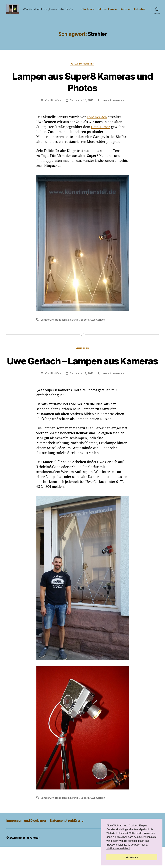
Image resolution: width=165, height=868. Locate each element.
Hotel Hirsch (101, 137)
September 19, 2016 (82, 110)
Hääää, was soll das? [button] (118, 848)
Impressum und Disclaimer (27, 842)
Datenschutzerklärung (69, 842)
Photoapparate (60, 329)
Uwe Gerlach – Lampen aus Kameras (82, 376)
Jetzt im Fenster (122, 12)
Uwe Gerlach (97, 127)
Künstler (140, 12)
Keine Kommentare (114, 110)
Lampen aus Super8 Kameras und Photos (82, 92)
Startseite (103, 12)
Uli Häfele (55, 110)
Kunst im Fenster (29, 859)
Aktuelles (139, 16)
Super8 (85, 329)
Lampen (46, 329)
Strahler (75, 329)
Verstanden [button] (132, 857)
